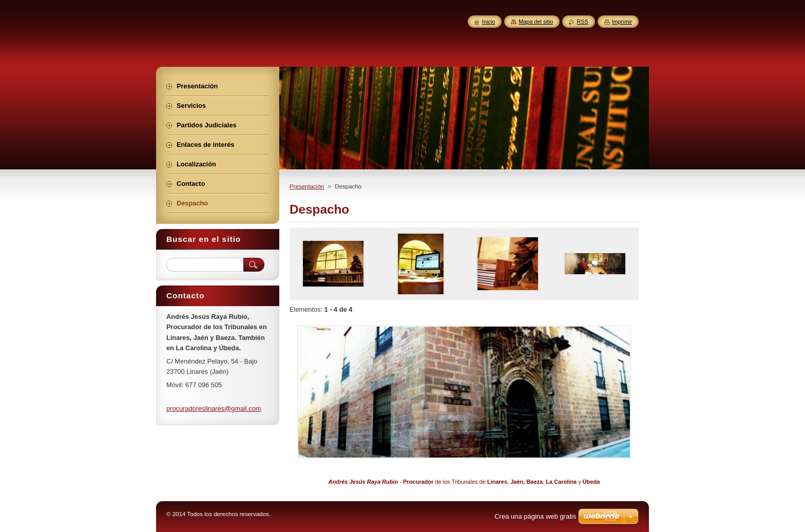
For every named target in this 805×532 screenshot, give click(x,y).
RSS (582, 22)
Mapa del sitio (536, 22)
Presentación (307, 186)
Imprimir (622, 22)
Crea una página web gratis (535, 516)
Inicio (488, 22)
